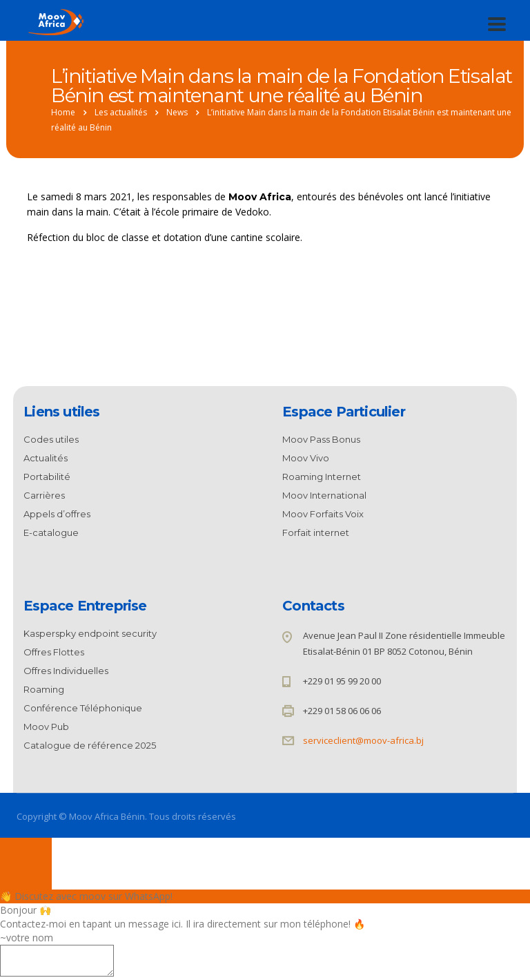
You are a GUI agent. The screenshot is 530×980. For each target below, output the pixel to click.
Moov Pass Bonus (321, 439)
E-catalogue (51, 532)
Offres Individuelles (66, 671)
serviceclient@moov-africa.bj (363, 740)
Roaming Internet (322, 477)
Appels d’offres (57, 514)
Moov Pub (46, 727)
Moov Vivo (306, 458)
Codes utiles (51, 439)
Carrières (44, 495)
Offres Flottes (54, 652)
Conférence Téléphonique (83, 708)
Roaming (44, 689)
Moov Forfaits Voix (323, 514)
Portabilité (47, 477)
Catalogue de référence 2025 (90, 745)
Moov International (324, 495)
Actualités (46, 458)
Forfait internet (316, 532)
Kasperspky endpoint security (90, 633)
